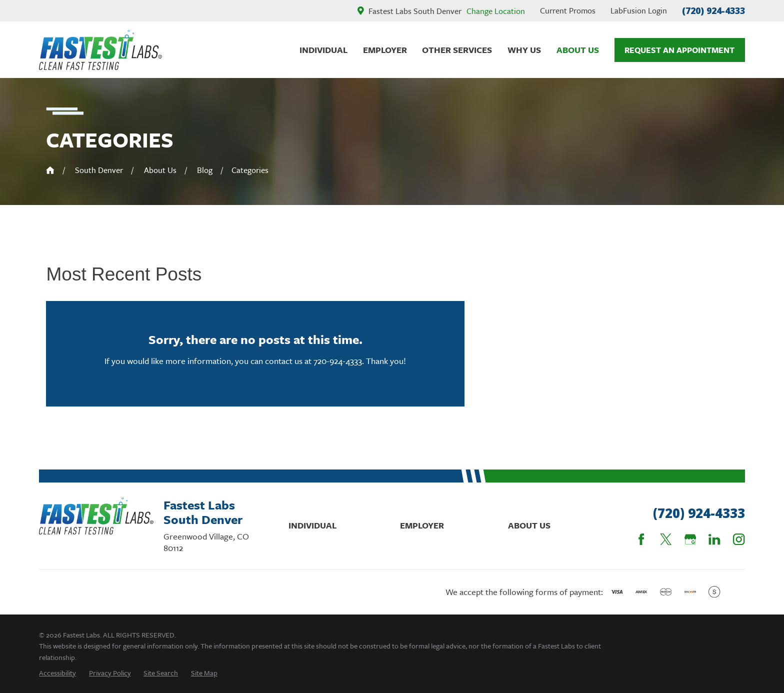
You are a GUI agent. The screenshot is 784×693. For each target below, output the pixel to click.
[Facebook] (641, 539)
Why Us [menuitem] (524, 50)
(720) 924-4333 (713, 10)
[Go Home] (50, 170)
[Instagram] (739, 539)
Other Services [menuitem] (457, 50)
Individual (312, 525)
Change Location (496, 11)
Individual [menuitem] (323, 50)
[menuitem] (57, 673)
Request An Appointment (679, 50)
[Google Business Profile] (690, 539)
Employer (422, 525)
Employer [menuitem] (385, 50)
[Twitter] (666, 539)
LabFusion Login (639, 10)
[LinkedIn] (714, 539)
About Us (529, 525)
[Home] (100, 50)
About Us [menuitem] (578, 50)
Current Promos (568, 10)
